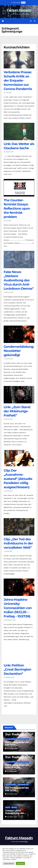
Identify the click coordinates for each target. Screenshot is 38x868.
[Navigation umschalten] (35, 21)
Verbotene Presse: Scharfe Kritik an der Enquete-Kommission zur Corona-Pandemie (18, 80)
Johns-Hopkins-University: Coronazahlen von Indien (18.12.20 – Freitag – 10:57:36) (18, 608)
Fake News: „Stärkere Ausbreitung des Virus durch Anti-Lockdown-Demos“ (19, 280)
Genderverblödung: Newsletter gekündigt (19, 351)
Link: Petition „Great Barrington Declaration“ (17, 669)
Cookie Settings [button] (9, 863)
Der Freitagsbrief (11, 739)
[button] (31, 21)
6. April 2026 (12, 771)
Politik (8, 807)
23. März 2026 (12, 794)
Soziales (14, 807)
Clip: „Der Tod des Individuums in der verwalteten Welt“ (18, 543)
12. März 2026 (12, 817)
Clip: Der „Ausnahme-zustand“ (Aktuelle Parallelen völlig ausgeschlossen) (18, 479)
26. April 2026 (12, 748)
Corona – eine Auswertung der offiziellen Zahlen (15, 813)
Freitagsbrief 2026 (23, 739)
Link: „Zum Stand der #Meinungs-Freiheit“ (17, 411)
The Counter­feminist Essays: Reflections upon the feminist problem (17, 208)
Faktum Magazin (19, 10)
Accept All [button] (20, 863)
